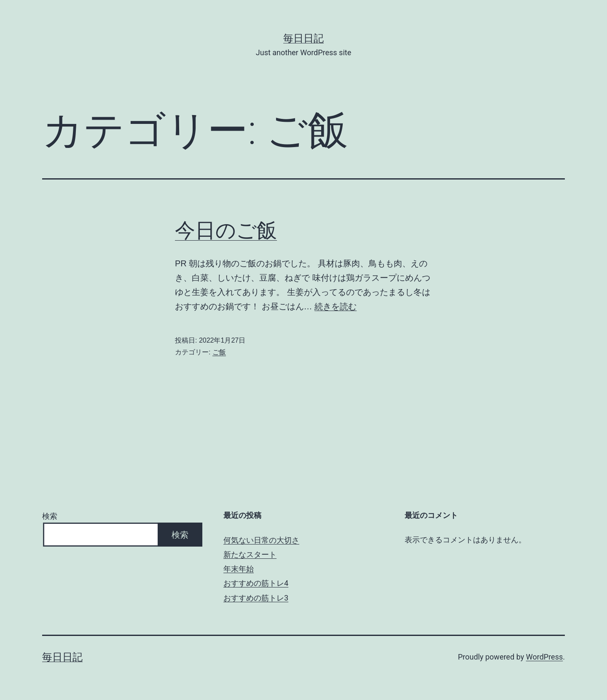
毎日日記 (303, 38)
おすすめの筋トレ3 (256, 598)
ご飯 (219, 352)
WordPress (544, 657)
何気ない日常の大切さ (261, 540)
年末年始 (239, 569)
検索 (50, 516)
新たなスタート (250, 554)
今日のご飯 (226, 230)
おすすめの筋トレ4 (256, 583)
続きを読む (336, 306)
